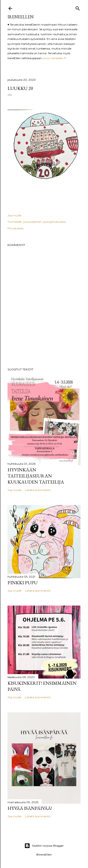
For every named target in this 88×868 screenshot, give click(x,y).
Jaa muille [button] (14, 215)
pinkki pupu (23, 583)
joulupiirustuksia (54, 222)
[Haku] (78, 7)
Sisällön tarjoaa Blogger (44, 846)
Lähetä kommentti (38, 490)
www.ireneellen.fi (54, 58)
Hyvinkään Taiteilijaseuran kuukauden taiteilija (36, 476)
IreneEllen (21, 17)
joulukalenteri (33, 222)
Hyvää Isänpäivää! (30, 808)
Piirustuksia (15, 228)
